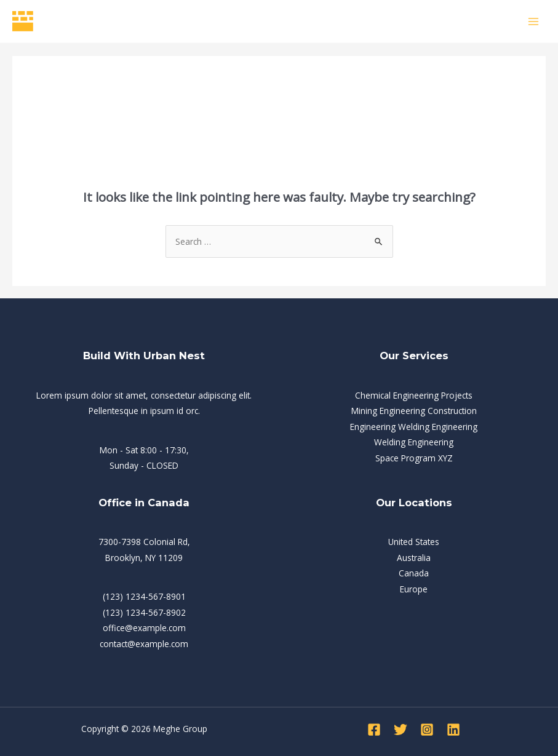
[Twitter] (401, 730)
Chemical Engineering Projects (414, 395)
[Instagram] (427, 730)
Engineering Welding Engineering (414, 427)
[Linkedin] (453, 730)
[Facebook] (374, 730)
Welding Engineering (414, 442)
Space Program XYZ (414, 458)
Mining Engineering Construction (414, 411)
